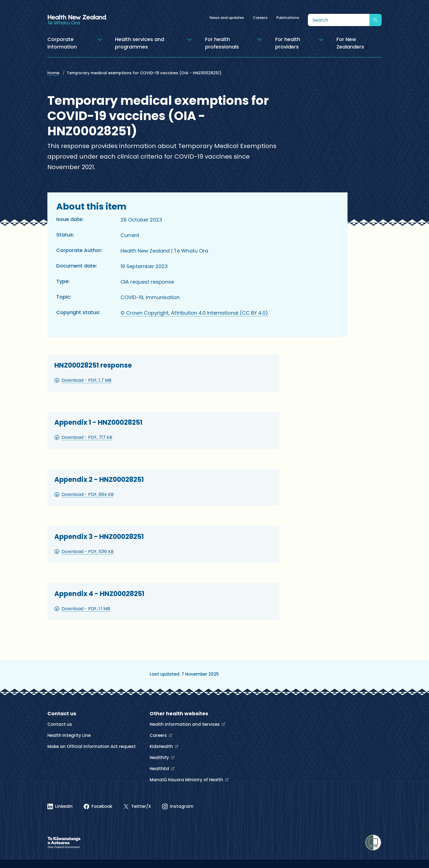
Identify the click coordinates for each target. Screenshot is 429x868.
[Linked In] (60, 806)
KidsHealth (162, 746)
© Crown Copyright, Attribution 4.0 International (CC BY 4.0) (194, 313)
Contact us (60, 724)
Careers (260, 18)
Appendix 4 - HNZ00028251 (99, 594)
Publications (288, 18)
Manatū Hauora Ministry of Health (187, 780)
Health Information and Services (185, 724)
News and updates (227, 18)
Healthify (160, 758)
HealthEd (160, 769)
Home (53, 73)
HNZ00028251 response (93, 365)
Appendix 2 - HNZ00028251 (99, 479)
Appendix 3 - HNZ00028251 (99, 537)
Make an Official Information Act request (92, 746)
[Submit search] (376, 20)
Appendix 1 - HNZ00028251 (98, 422)
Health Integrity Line (69, 735)
